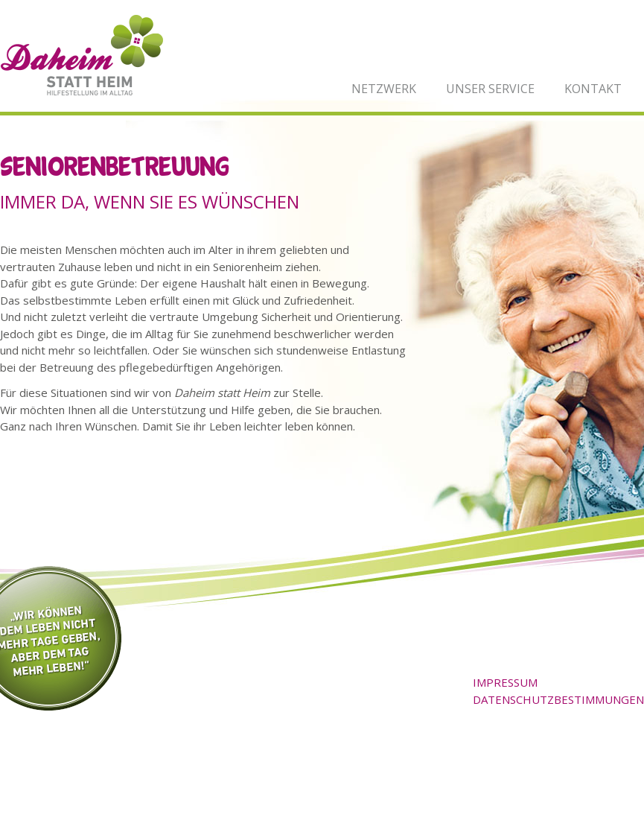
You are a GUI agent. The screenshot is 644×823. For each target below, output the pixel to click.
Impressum (505, 682)
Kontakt (593, 89)
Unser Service (490, 89)
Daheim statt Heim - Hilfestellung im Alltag (82, 55)
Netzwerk (384, 89)
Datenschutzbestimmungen (558, 699)
